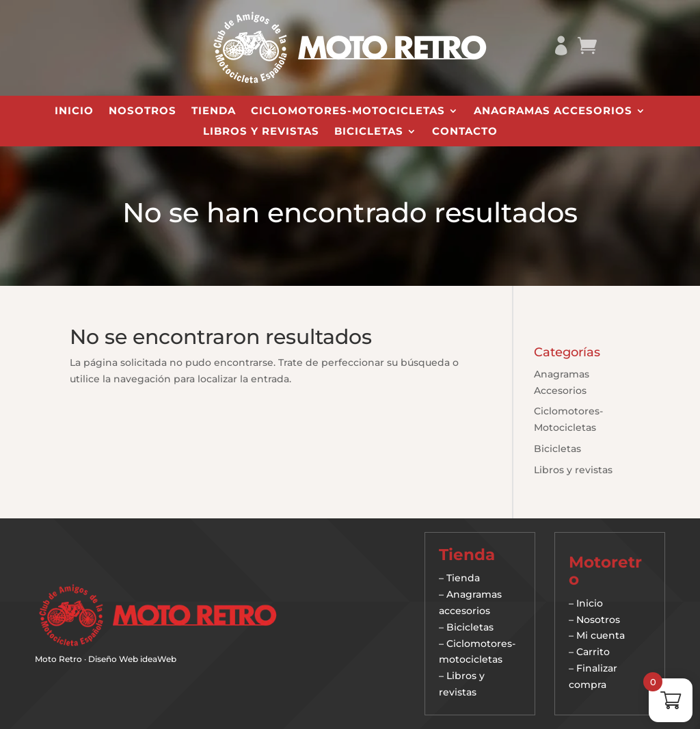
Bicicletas (369, 132)
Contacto (465, 132)
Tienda (214, 111)
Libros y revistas (261, 132)
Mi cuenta (601, 635)
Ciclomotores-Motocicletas (348, 111)
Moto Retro (58, 659)
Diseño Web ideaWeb (132, 659)
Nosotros (143, 111)
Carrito (593, 652)
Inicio (74, 111)
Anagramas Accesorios (553, 111)
